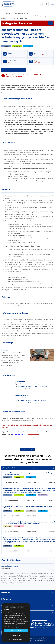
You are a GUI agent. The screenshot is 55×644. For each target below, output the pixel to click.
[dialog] (16, 623)
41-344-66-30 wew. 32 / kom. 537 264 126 (32, 386)
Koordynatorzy (9, 375)
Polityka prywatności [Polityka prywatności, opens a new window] (19, 627)
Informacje (6, 599)
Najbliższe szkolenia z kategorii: (28, 459)
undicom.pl (31, 642)
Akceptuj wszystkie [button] (16, 631)
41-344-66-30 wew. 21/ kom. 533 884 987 (32, 400)
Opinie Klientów (11, 560)
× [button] (28, 605)
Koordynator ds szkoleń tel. (31, 400)
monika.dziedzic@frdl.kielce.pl (26, 403)
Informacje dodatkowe (13, 412)
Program (6, 189)
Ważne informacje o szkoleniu (17, 99)
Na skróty (6, 592)
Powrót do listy (28, 449)
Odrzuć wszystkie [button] (16, 635)
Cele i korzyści (9, 142)
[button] (16, 639)
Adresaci (6, 297)
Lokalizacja (7, 343)
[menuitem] (41, 638)
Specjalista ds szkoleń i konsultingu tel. (31, 386)
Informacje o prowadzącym (16, 313)
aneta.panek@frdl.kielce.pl (25, 389)
